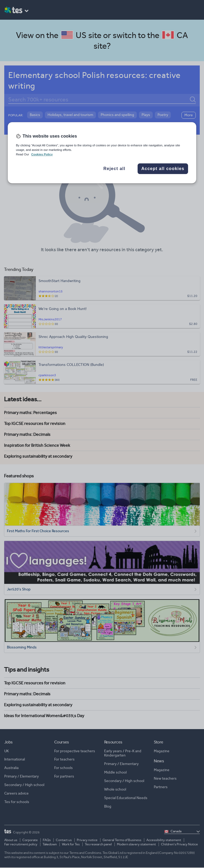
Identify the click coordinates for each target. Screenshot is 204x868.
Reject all (114, 169)
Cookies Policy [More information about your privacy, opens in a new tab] (42, 154)
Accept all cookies (163, 169)
